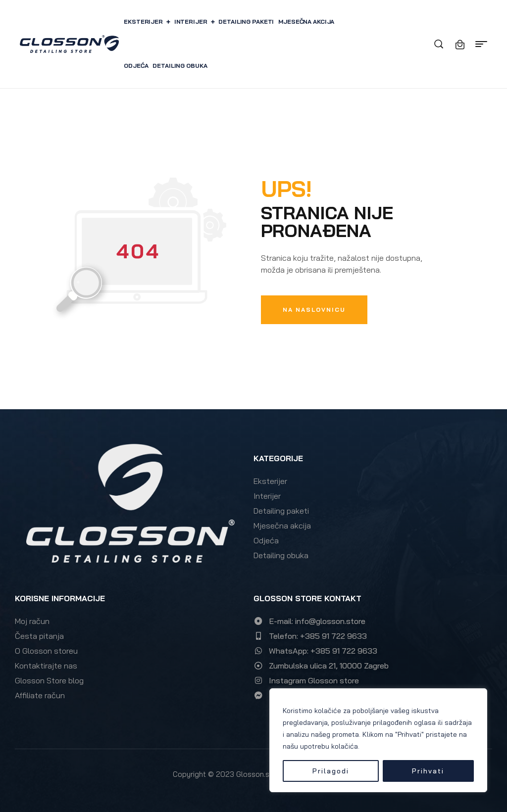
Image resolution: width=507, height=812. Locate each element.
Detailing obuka (281, 555)
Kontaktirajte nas (46, 666)
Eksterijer (270, 481)
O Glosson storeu (46, 651)
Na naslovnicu (314, 310)
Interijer (267, 496)
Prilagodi (331, 771)
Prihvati (428, 771)
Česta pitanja (39, 636)
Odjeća (266, 540)
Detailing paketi (281, 511)
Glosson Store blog (49, 680)
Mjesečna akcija (282, 525)
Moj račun (32, 621)
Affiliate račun (40, 695)
